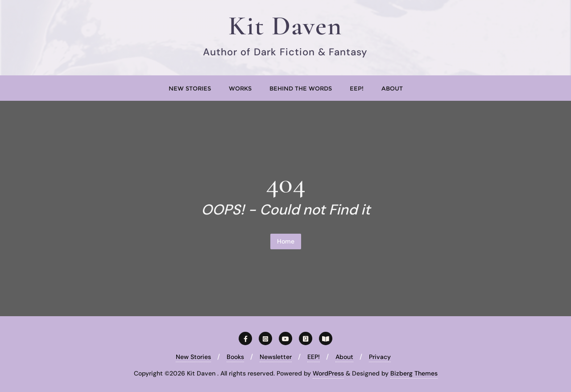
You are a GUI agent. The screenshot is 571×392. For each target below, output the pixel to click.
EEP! (314, 357)
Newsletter (276, 357)
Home (286, 241)
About (344, 357)
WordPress (328, 373)
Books (235, 357)
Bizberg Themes (414, 373)
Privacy (380, 357)
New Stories (193, 357)
